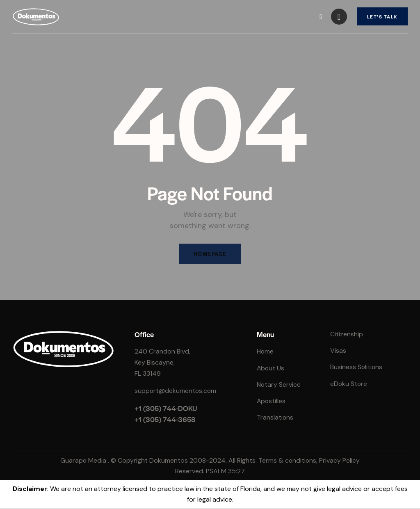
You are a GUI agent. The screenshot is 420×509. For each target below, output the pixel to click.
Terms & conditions (287, 461)
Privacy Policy (340, 461)
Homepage (210, 254)
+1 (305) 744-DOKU (166, 409)
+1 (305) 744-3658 (165, 420)
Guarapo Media (83, 461)
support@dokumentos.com (176, 391)
